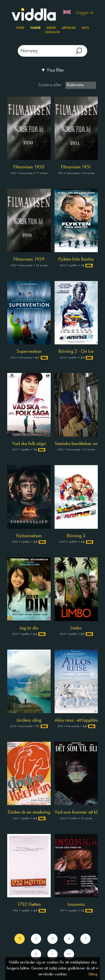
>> (69, 954)
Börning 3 (76, 536)
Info (85, 28)
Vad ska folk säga (29, 444)
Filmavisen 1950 (29, 167)
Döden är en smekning (29, 812)
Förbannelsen (29, 536)
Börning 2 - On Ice (76, 352)
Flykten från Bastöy (76, 259)
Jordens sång (29, 720)
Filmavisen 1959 (29, 259)
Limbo (76, 628)
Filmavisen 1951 (76, 167)
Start (20, 28)
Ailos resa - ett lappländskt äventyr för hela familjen (76, 720)
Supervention (29, 352)
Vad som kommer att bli (76, 812)
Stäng (93, 974)
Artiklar (69, 28)
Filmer (35, 28)
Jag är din (29, 628)
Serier (51, 28)
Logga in (85, 13)
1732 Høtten (29, 905)
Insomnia (76, 905)
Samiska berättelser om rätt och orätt (76, 444)
